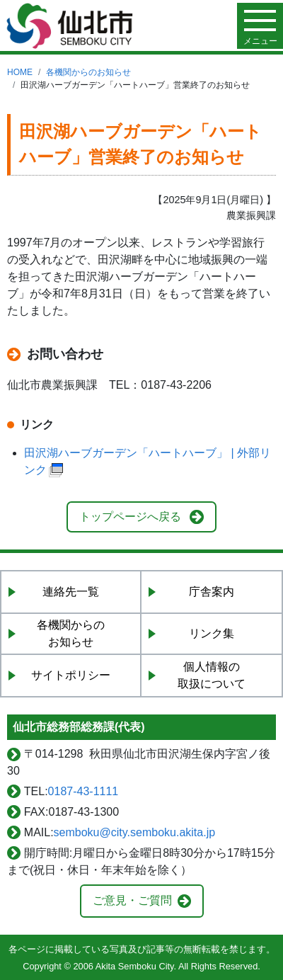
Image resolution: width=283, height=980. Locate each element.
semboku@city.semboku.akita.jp (134, 832)
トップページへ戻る (130, 517)
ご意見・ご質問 (132, 900)
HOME (20, 72)
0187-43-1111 (83, 791)
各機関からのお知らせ (88, 72)
